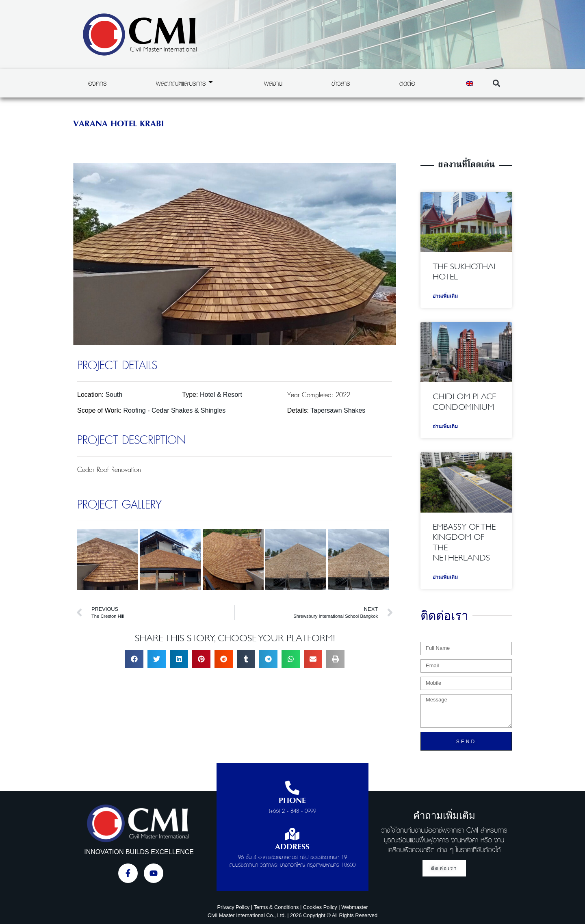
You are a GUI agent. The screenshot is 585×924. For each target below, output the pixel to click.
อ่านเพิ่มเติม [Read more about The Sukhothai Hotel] (445, 296)
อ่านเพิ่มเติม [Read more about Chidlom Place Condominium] (445, 426)
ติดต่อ (407, 83)
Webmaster (354, 907)
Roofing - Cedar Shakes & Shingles (175, 410)
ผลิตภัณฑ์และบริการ (184, 83)
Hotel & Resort (221, 395)
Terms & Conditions (276, 907)
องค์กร (97, 83)
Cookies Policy (320, 907)
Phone (292, 801)
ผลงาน (273, 83)
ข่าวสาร (341, 83)
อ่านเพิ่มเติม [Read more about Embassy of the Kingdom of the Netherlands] (445, 577)
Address (292, 847)
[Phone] (292, 788)
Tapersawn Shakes (338, 410)
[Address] (292, 834)
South (114, 395)
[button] (496, 83)
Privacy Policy (234, 907)
